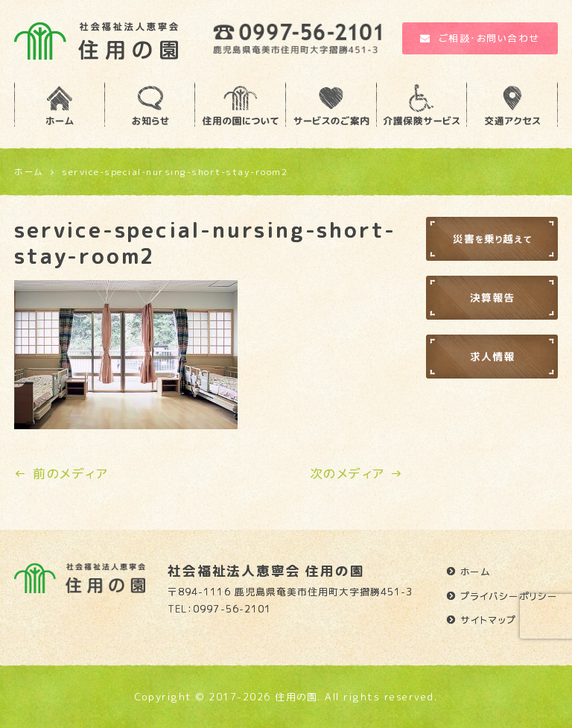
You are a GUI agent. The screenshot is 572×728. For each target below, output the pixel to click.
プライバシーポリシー (509, 596)
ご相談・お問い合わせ (480, 38)
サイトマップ (489, 620)
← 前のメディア (61, 474)
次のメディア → (357, 474)
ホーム (476, 572)
